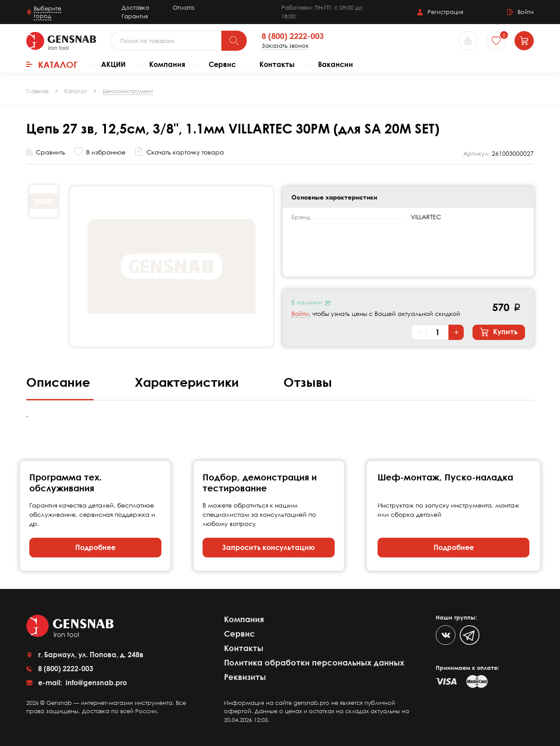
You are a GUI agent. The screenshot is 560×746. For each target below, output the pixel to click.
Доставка (135, 7)
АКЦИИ (113, 64)
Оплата (184, 7)
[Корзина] (524, 41)
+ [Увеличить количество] (456, 332)
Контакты (277, 64)
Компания (167, 64)
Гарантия (135, 16)
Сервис (222, 64)
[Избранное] (496, 41)
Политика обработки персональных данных (314, 662)
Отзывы (308, 382)
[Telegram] (470, 635)
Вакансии (336, 64)
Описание (60, 382)
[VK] (446, 635)
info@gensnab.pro (95, 683)
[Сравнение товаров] (468, 41)
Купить (499, 332)
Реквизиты (245, 677)
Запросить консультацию (269, 547)
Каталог (52, 64)
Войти (300, 313)
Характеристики (189, 382)
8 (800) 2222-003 (293, 36)
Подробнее (95, 547)
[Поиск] (234, 41)
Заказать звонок (285, 46)
